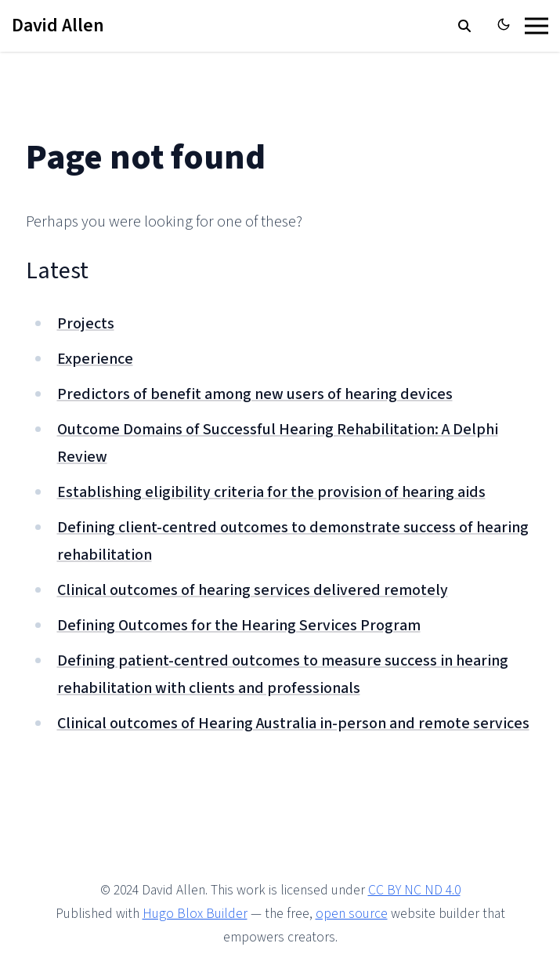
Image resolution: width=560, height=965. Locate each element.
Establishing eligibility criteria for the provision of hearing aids (271, 492)
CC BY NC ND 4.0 (414, 890)
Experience (95, 359)
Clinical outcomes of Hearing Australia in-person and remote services (293, 724)
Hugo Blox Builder (195, 914)
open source (352, 914)
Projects (86, 324)
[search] (464, 26)
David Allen (58, 25)
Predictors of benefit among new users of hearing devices (255, 394)
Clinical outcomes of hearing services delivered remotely (253, 590)
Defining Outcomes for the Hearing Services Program (239, 626)
